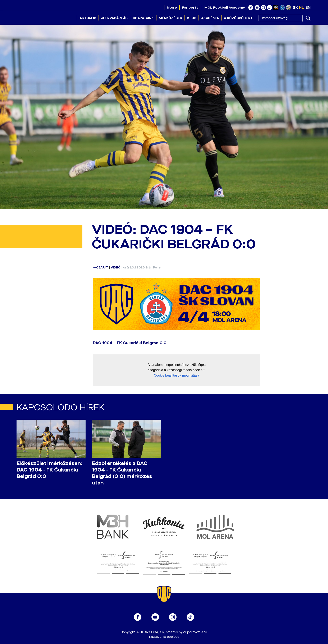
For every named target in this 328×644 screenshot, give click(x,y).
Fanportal (191, 8)
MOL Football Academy (225, 8)
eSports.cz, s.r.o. (195, 632)
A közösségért (238, 18)
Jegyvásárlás (114, 18)
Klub (192, 18)
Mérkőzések (170, 18)
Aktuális (88, 18)
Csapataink (143, 18)
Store (172, 8)
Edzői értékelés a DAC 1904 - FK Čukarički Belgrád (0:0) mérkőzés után (122, 473)
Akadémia (210, 18)
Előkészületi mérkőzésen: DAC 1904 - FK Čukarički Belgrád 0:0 (49, 470)
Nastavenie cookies (164, 637)
